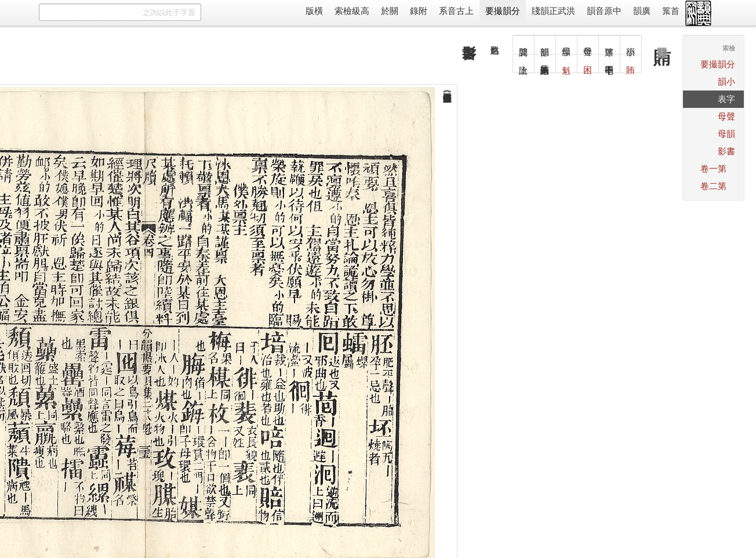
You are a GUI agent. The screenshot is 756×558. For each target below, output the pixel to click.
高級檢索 (352, 11)
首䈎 (671, 11)
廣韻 (642, 11)
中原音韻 (604, 11)
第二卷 (713, 186)
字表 (726, 99)
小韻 (726, 81)
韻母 (726, 134)
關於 (390, 11)
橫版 (314, 11)
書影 (726, 151)
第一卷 (713, 169)
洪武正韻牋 (553, 11)
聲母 (726, 116)
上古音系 (456, 11)
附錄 (419, 11)
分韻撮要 (503, 11)
